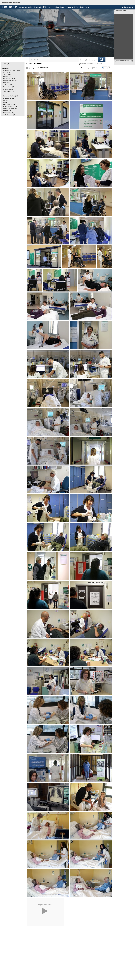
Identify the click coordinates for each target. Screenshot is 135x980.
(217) (9, 79)
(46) (9, 113)
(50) (11, 109)
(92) (7, 100)
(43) (9, 115)
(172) (9, 98)
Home (27, 63)
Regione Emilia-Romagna (11, 2)
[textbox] (54, 60)
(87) (8, 85)
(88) (10, 81)
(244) (7, 74)
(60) (10, 106)
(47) (7, 111)
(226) (7, 76)
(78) (8, 89)
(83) (7, 102)
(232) (11, 96)
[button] (63, 54)
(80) (9, 104)
